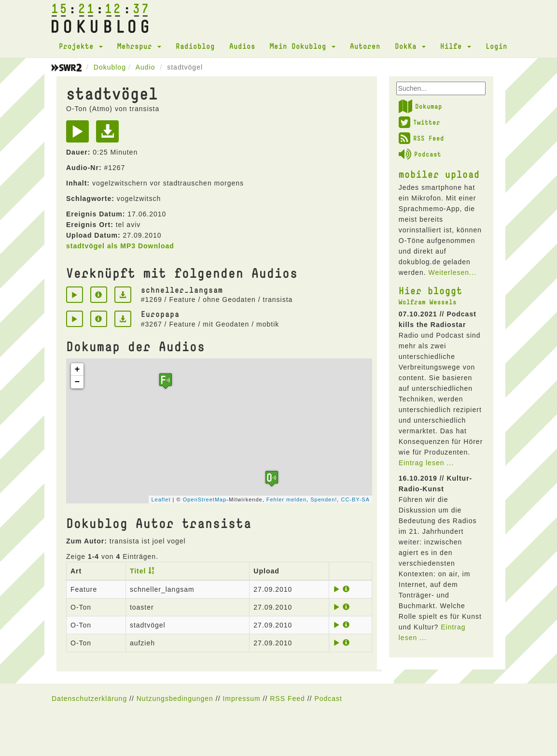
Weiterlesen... (452, 272)
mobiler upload (439, 174)
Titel (138, 571)
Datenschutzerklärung (89, 699)
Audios (242, 46)
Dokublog (110, 67)
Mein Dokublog (303, 46)
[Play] (80, 135)
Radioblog (195, 46)
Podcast (420, 154)
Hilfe (456, 46)
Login (496, 46)
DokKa (410, 46)
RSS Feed (421, 138)
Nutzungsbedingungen (175, 699)
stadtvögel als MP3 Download (120, 246)
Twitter (419, 122)
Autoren (365, 46)
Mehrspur (139, 46)
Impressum (241, 699)
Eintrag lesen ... (426, 463)
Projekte (81, 46)
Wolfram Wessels (428, 302)
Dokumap (420, 106)
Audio (146, 67)
